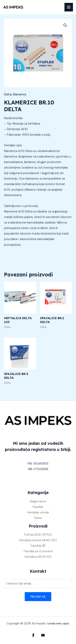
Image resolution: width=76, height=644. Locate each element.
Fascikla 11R (38, 546)
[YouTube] (43, 635)
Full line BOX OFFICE (38, 535)
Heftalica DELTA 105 (38, 557)
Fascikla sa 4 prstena (38, 551)
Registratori (38, 501)
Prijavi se (38, 597)
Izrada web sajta (58, 623)
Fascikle (38, 507)
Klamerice (20, 94)
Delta (8, 94)
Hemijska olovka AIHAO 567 (38, 540)
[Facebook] (33, 635)
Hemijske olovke (38, 513)
